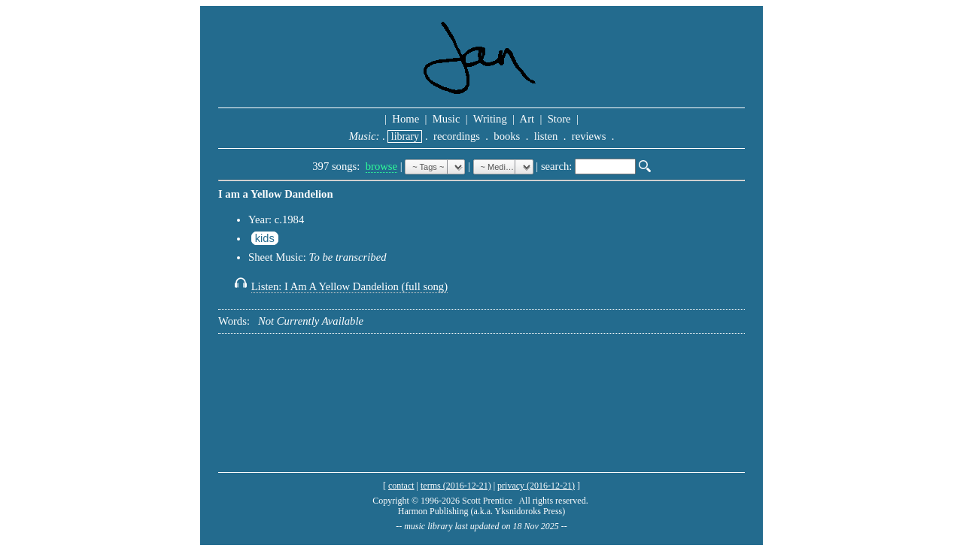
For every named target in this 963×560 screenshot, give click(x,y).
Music (446, 119)
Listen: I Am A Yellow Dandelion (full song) (349, 286)
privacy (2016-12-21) (536, 486)
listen (546, 136)
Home (406, 119)
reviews (589, 136)
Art (527, 119)
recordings (456, 136)
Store (559, 119)
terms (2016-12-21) (456, 486)
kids (265, 238)
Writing (490, 119)
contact (401, 486)
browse (381, 166)
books (507, 136)
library (405, 136)
